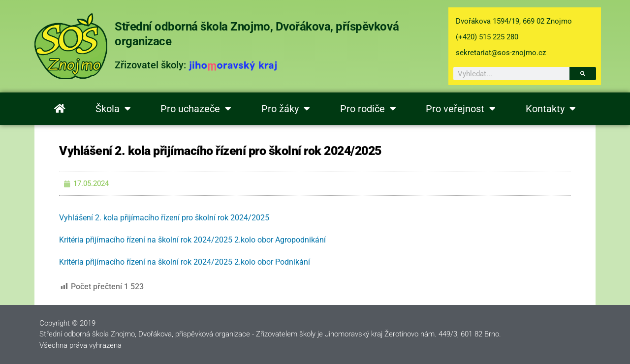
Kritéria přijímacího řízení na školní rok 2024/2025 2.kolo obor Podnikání (185, 262)
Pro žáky (286, 109)
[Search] (583, 74)
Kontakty (551, 109)
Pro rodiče (368, 109)
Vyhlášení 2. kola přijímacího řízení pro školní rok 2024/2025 (164, 218)
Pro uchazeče (196, 109)
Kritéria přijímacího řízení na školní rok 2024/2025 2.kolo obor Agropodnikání (192, 240)
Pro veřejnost (461, 109)
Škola (113, 109)
